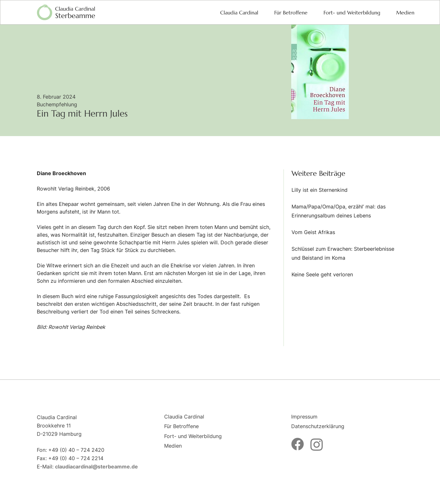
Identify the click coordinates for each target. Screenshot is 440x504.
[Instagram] (317, 445)
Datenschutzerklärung (318, 426)
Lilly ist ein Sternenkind (320, 190)
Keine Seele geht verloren (322, 274)
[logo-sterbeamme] (66, 12)
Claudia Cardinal (184, 417)
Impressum (304, 417)
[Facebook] (298, 444)
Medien (173, 446)
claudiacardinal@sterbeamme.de (96, 467)
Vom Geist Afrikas (313, 232)
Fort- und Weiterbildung (193, 436)
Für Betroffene (181, 426)
